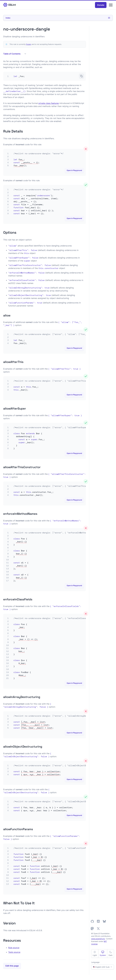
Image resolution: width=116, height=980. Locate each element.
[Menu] (111, 5)
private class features (49, 103)
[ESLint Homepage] (10, 5)
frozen (29, 44)
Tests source (14, 952)
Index (58, 18)
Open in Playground (74, 170)
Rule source (14, 948)
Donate (101, 5)
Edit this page (12, 966)
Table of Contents (15, 54)
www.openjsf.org (98, 939)
